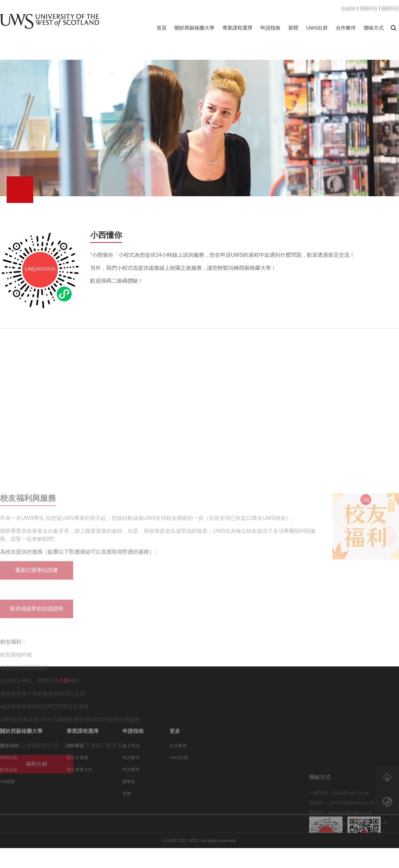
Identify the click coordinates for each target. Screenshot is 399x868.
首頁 (162, 28)
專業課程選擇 (237, 28)
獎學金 (129, 805)
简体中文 (369, 8)
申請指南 (270, 28)
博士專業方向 (79, 793)
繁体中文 (390, 8)
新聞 (293, 28)
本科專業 (75, 769)
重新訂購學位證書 (37, 676)
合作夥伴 (346, 28)
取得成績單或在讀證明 (37, 714)
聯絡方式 (374, 28)
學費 (127, 817)
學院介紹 (9, 781)
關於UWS (9, 769)
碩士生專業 (77, 781)
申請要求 (131, 781)
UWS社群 (317, 28)
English (349, 8)
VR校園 (7, 805)
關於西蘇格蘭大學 (195, 28)
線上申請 (131, 769)
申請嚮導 (131, 793)
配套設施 (9, 793)
